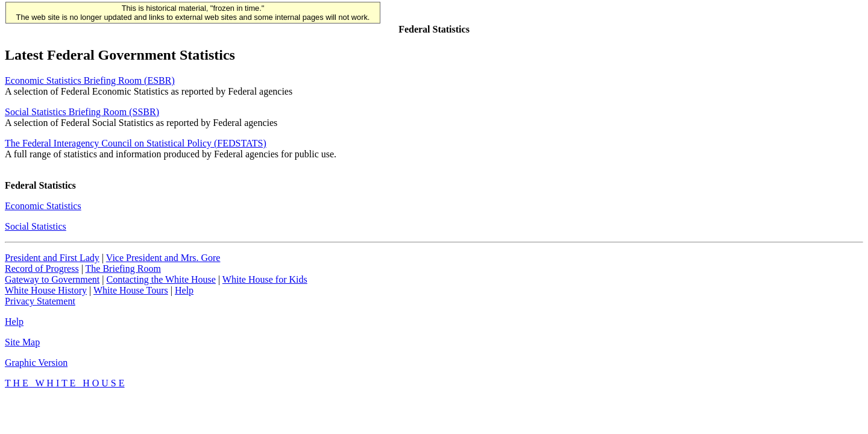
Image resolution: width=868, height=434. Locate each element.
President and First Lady (52, 258)
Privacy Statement (40, 301)
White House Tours (131, 290)
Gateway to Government (52, 279)
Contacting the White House (161, 279)
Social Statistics (36, 226)
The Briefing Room (123, 269)
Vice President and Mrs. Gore (163, 258)
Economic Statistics (43, 206)
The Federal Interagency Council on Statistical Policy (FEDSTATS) (136, 143)
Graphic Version (36, 363)
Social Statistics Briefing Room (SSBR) (82, 112)
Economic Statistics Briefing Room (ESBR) (90, 80)
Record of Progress (42, 269)
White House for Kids (265, 279)
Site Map (22, 342)
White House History (46, 290)
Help (184, 290)
